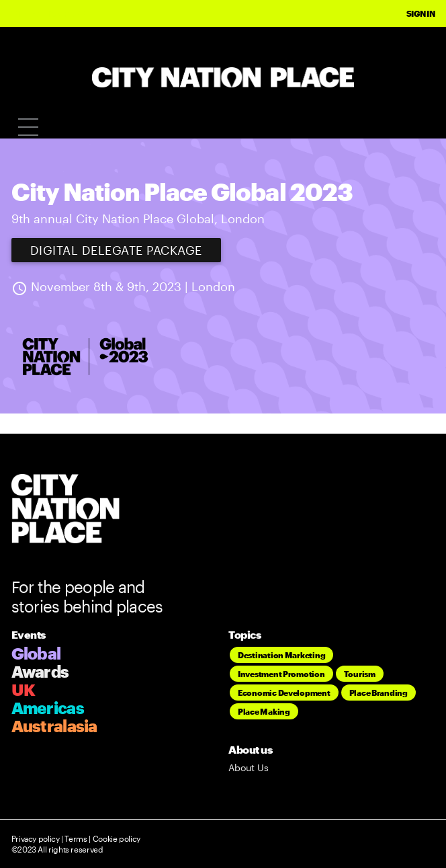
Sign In (421, 13)
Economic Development (284, 693)
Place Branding (378, 693)
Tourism (360, 674)
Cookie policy (116, 838)
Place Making (264, 711)
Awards (40, 671)
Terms (76, 838)
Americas (48, 708)
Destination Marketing (281, 655)
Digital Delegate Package (116, 250)
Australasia (54, 726)
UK (24, 689)
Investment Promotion (281, 674)
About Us (249, 767)
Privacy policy (36, 838)
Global (36, 653)
